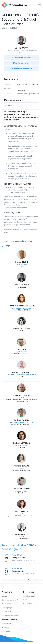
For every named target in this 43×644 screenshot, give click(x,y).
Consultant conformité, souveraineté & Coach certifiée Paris (22, 580)
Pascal (22, 262)
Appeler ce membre (21, 63)
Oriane (21, 329)
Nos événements (8, 604)
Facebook (6, 624)
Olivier (21, 489)
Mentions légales (30, 596)
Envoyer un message (21, 57)
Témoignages (7, 608)
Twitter (5, 628)
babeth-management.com (28, 94)
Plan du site (6, 612)
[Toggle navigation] (39, 5)
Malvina (22, 466)
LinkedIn (8, 105)
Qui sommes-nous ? (10, 600)
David (22, 350)
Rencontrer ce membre (22, 69)
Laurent (21, 395)
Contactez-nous (30, 604)
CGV (25, 600)
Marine (21, 306)
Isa (21, 512)
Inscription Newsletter (10, 615)
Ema (22, 285)
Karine (22, 443)
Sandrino (21, 372)
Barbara (22, 420)
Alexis (22, 535)
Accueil (5, 596)
